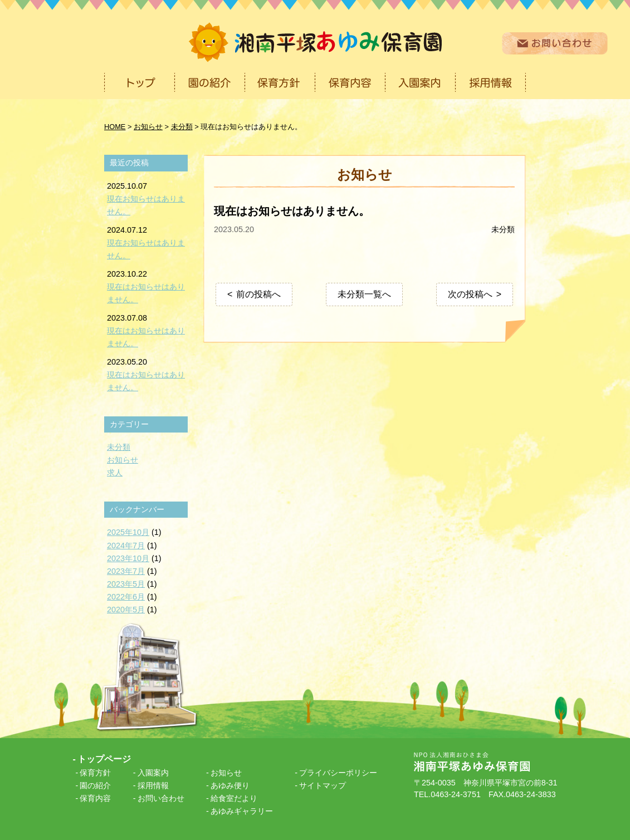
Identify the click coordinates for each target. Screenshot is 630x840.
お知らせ (123, 460)
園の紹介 (95, 785)
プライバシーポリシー (338, 773)
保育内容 (95, 798)
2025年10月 (128, 532)
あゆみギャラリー (242, 811)
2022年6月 (126, 597)
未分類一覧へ (364, 294)
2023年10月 (128, 558)
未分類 (503, 229)
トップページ (104, 759)
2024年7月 (126, 546)
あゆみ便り (230, 785)
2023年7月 (126, 571)
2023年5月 (126, 584)
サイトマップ (323, 785)
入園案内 (153, 773)
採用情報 (153, 785)
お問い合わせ (161, 798)
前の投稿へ (258, 294)
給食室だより (234, 798)
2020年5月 (126, 610)
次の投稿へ (470, 294)
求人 (115, 473)
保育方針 (95, 773)
